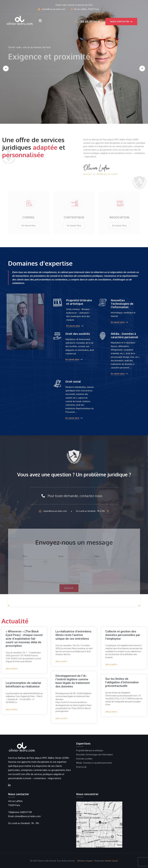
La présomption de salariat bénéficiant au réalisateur (23, 685)
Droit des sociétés (78, 334)
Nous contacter (121, 22)
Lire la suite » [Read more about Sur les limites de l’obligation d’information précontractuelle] (111, 712)
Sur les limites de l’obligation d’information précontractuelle (122, 682)
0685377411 (26, 812)
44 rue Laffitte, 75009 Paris (85, 9)
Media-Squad (112, 861)
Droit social (73, 381)
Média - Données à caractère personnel (125, 335)
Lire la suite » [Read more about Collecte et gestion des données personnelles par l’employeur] (111, 665)
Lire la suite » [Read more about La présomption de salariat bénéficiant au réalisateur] (12, 710)
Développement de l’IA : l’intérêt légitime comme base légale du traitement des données (73, 681)
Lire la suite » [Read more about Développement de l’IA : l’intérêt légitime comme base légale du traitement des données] (62, 718)
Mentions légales (85, 861)
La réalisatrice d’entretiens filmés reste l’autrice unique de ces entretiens (73, 635)
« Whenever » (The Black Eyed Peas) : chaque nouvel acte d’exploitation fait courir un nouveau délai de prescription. (24, 639)
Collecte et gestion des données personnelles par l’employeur (123, 635)
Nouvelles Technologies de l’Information (122, 304)
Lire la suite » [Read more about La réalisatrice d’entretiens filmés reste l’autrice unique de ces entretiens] (62, 662)
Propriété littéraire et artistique (79, 302)
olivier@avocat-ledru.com (52, 9)
